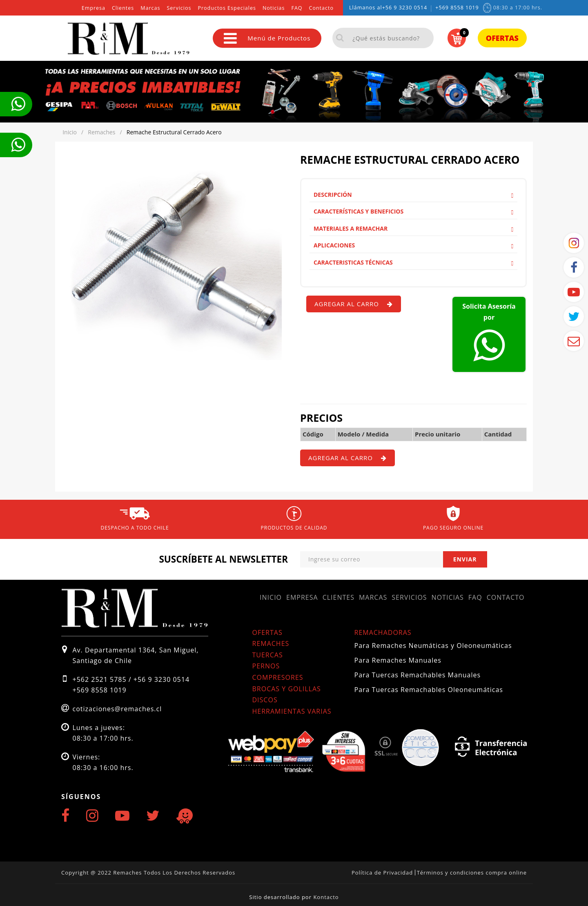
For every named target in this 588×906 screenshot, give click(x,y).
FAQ (297, 8)
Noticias (274, 8)
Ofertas (502, 38)
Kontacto (326, 897)
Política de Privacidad (382, 873)
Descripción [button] (413, 195)
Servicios (179, 8)
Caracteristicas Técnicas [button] (413, 262)
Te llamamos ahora (18, 104)
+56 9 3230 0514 (405, 8)
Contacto (321, 8)
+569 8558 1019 (457, 8)
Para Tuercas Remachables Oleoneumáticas (429, 690)
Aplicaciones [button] (413, 245)
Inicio (271, 597)
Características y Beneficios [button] (413, 211)
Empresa (94, 8)
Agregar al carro (354, 304)
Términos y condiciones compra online (472, 873)
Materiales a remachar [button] (413, 228)
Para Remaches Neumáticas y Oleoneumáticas (433, 646)
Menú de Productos (267, 38)
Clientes (123, 8)
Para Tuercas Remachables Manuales (418, 675)
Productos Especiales (227, 8)
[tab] (413, 195)
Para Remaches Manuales (398, 660)
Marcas (150, 8)
